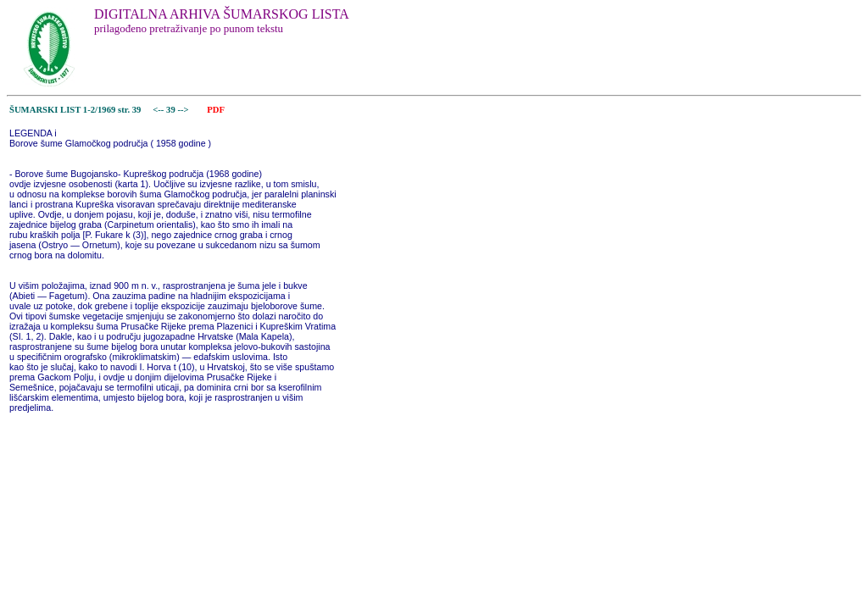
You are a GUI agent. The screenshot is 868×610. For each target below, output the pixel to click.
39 (172, 110)
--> (184, 110)
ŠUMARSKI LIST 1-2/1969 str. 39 (75, 110)
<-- (159, 110)
